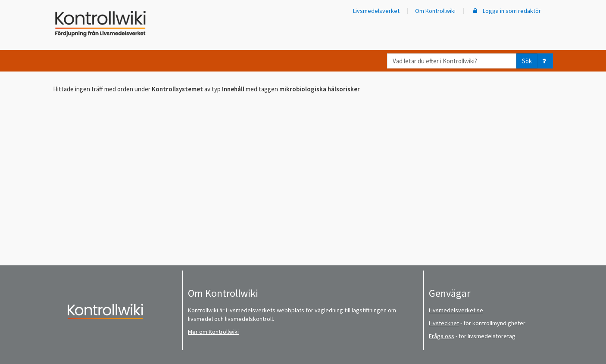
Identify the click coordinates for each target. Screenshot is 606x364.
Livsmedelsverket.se (456, 310)
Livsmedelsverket (376, 11)
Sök (527, 61)
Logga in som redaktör (506, 11)
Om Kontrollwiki (435, 11)
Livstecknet (444, 323)
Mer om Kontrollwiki (213, 332)
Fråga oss (442, 336)
